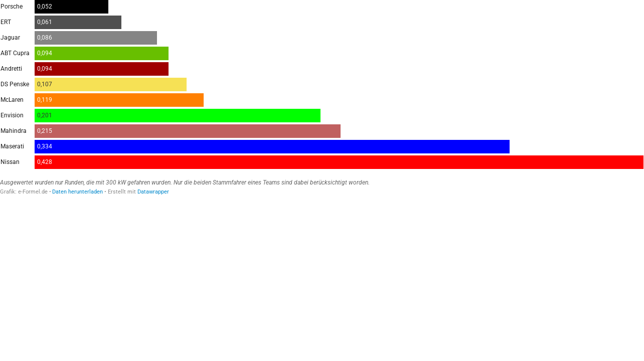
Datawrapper (153, 192)
